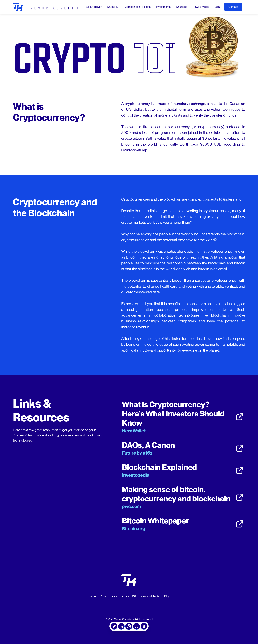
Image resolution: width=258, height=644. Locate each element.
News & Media (201, 7)
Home (92, 596)
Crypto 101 (113, 7)
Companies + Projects (138, 7)
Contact (233, 7)
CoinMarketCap (134, 150)
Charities (182, 7)
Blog (218, 7)
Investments (163, 7)
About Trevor (94, 7)
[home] (45, 7)
